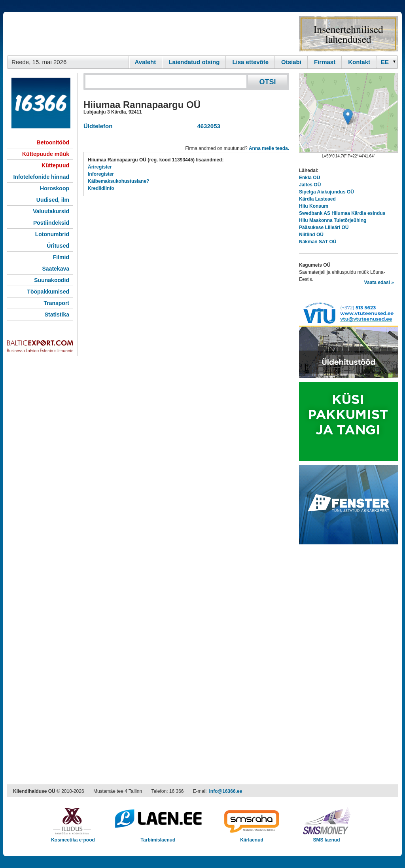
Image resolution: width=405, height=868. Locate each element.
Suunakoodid (52, 280)
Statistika (57, 315)
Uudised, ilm (53, 200)
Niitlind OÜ (311, 235)
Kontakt (359, 62)
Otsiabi (291, 62)
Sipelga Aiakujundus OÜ (326, 192)
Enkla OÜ (309, 178)
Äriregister (100, 167)
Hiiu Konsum (314, 206)
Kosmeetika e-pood (73, 837)
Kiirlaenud (252, 837)
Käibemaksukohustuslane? (118, 181)
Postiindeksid (51, 223)
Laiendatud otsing (194, 62)
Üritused (58, 246)
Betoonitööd (53, 142)
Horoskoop (55, 188)
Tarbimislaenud (158, 837)
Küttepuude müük (46, 154)
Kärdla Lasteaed (317, 199)
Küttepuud (55, 165)
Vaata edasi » (379, 282)
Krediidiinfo (101, 188)
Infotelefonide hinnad (41, 177)
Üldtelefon (98, 126)
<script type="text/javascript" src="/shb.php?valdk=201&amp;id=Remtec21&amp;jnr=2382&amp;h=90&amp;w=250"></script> (348, 34)
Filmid (61, 257)
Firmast (325, 62)
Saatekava (56, 269)
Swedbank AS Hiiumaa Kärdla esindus (342, 213)
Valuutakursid (51, 211)
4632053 (207, 126)
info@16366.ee (226, 791)
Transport (56, 303)
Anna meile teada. (269, 148)
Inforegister (101, 174)
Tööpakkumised (48, 292)
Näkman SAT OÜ (318, 242)
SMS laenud (326, 837)
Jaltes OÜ (310, 185)
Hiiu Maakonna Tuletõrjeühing (333, 220)
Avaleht (146, 62)
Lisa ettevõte (250, 62)
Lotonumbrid (52, 234)
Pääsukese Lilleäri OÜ (324, 227)
